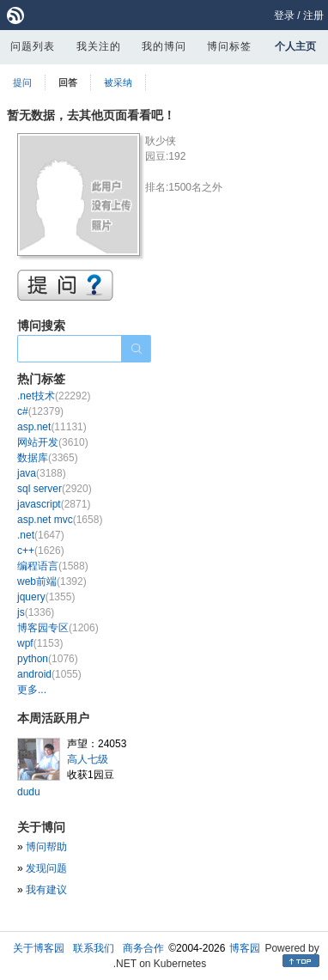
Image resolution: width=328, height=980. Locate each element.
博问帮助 (46, 847)
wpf (40, 643)
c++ (41, 551)
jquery (46, 597)
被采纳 (118, 82)
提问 (22, 82)
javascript (54, 504)
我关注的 (99, 46)
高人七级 (88, 759)
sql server (55, 489)
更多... (32, 690)
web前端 (52, 581)
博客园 (245, 948)
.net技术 (54, 396)
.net (41, 535)
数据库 (48, 458)
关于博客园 (39, 948)
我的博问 (164, 46)
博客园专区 (58, 628)
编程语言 (53, 566)
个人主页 (295, 46)
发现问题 (46, 868)
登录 (284, 15)
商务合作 (143, 948)
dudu (29, 792)
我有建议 (46, 890)
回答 (68, 82)
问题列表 (33, 46)
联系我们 (94, 948)
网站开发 (53, 442)
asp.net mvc (60, 520)
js (36, 612)
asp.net (52, 427)
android (49, 674)
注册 (313, 15)
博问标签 (229, 46)
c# (40, 411)
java (42, 473)
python (48, 659)
